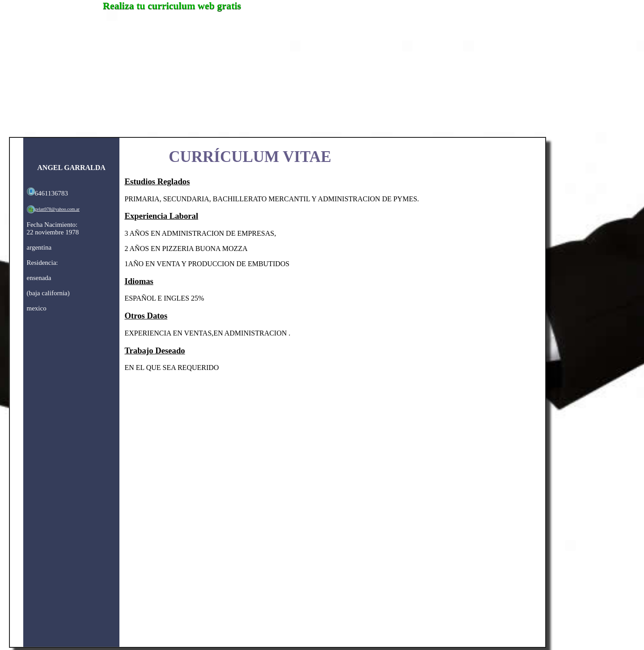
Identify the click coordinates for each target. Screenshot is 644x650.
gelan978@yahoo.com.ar (57, 209)
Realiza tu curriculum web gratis (172, 6)
